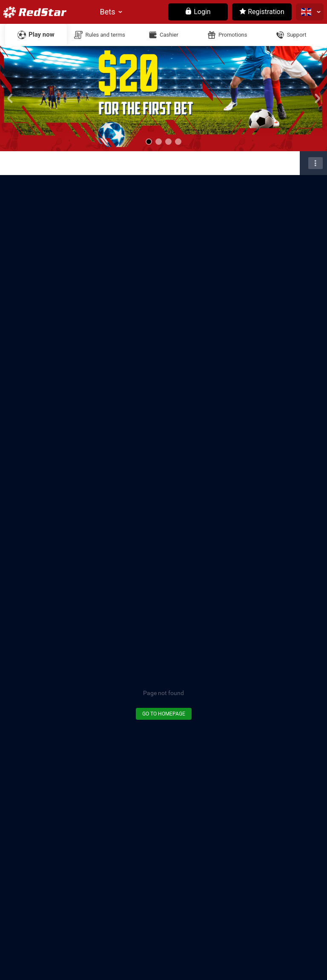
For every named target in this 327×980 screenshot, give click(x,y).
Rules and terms (105, 35)
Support (297, 35)
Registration (262, 12)
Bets (108, 12)
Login (198, 12)
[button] (149, 142)
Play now (42, 34)
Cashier (169, 35)
